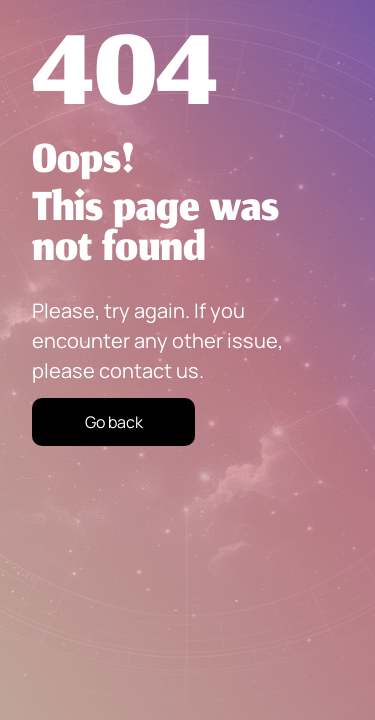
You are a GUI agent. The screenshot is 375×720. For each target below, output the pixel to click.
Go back (114, 422)
